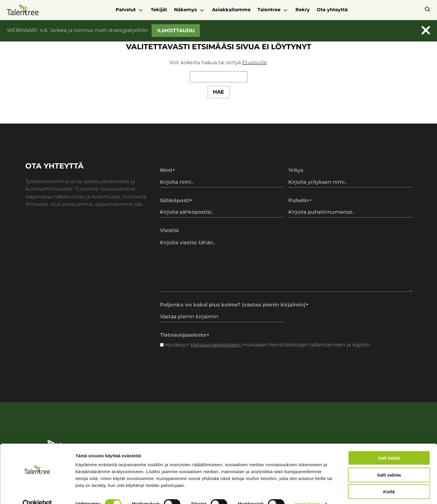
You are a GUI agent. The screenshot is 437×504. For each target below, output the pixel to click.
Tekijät (159, 10)
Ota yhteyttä (332, 10)
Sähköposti (176, 201)
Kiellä (389, 480)
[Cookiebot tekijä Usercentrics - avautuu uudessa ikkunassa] (37, 493)
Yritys (296, 170)
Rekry (303, 10)
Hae (218, 92)
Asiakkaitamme (231, 10)
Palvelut (126, 10)
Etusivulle (254, 62)
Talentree (269, 10)
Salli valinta (389, 464)
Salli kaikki (389, 447)
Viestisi (169, 230)
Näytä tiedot (308, 493)
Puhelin (300, 201)
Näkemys (186, 10)
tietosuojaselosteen (216, 345)
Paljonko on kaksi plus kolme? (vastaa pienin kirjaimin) (234, 305)
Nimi (167, 171)
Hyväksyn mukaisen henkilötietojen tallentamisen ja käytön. (268, 345)
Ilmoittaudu (176, 30)
